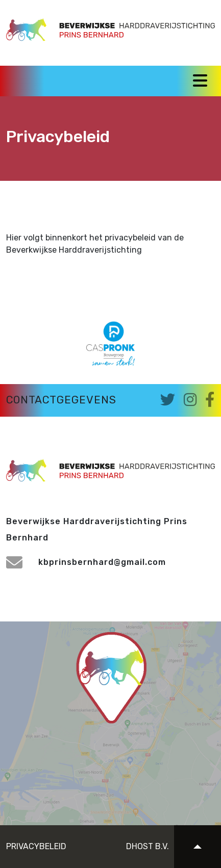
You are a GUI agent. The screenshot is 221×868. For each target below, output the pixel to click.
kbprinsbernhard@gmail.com (86, 562)
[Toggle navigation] (200, 80)
